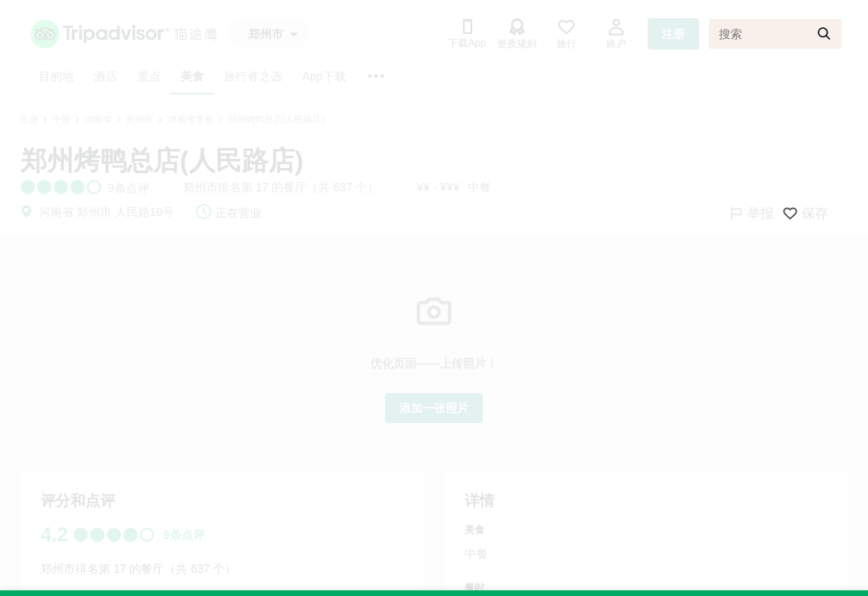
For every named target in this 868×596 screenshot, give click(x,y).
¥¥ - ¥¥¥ (438, 187)
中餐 (480, 187)
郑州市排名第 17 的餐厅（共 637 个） (281, 187)
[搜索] (775, 34)
